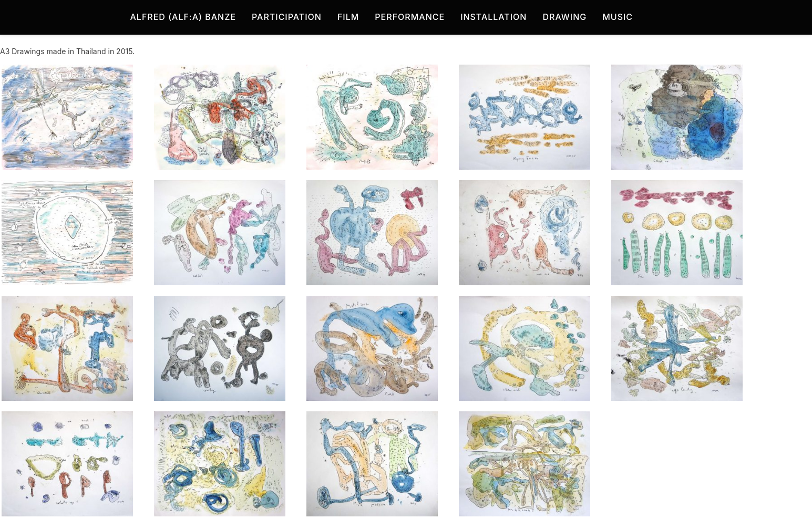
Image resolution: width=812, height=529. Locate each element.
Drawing (564, 17)
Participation (287, 17)
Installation (494, 17)
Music (618, 17)
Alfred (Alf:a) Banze (183, 17)
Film (348, 17)
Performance (410, 17)
